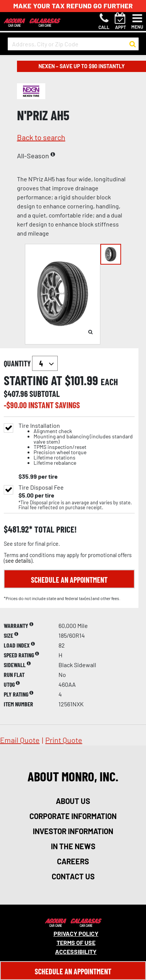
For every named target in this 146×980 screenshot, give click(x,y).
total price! (55, 529)
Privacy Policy (76, 933)
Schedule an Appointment (69, 580)
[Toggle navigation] (137, 21)
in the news (73, 846)
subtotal (45, 394)
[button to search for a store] (133, 44)
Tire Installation (77, 444)
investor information (73, 831)
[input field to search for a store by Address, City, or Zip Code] (73, 44)
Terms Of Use (76, 942)
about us (73, 801)
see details (18, 561)
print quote (64, 740)
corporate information (73, 816)
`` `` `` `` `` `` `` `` (45, 363)
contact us (73, 876)
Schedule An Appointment (73, 971)
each (109, 382)
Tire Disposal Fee (41, 487)
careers (73, 861)
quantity (31, 363)
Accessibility (76, 952)
